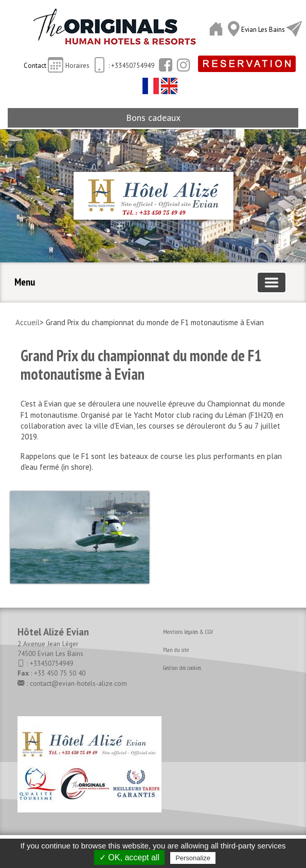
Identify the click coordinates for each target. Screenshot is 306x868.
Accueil (28, 322)
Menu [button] (25, 282)
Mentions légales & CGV (188, 632)
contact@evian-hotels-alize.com (78, 683)
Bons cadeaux (153, 118)
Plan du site (176, 650)
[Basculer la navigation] (272, 282)
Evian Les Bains (264, 30)
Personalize (193, 858)
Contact (36, 66)
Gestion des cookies (182, 668)
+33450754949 (51, 663)
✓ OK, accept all (129, 857)
